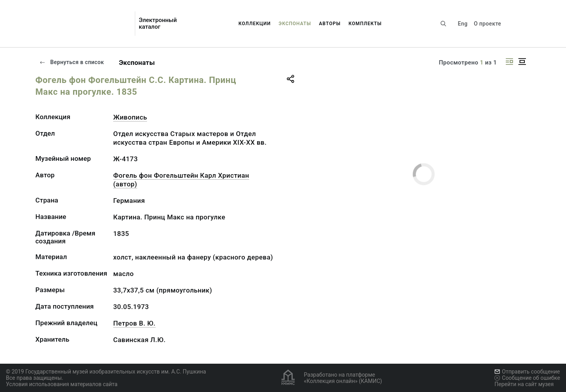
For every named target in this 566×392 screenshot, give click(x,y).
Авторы (330, 24)
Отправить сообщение (527, 372)
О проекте (487, 24)
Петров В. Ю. (134, 323)
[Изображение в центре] (522, 62)
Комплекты (365, 24)
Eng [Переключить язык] (463, 24)
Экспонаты (295, 24)
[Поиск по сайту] (443, 24)
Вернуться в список (72, 62)
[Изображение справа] (509, 62)
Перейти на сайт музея (524, 384)
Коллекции (255, 24)
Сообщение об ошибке (527, 378)
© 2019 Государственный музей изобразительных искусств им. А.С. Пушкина (106, 372)
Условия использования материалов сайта (62, 384)
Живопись (130, 117)
